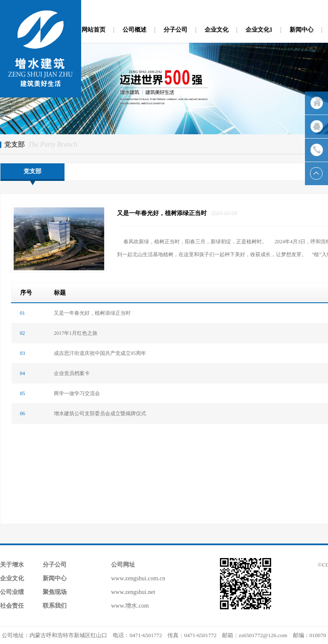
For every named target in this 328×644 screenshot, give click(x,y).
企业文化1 (259, 30)
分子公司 (176, 30)
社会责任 (12, 606)
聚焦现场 (55, 592)
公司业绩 (12, 592)
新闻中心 (302, 30)
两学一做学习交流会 (77, 393)
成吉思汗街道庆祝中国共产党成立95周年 (100, 353)
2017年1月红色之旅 (76, 333)
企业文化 (217, 30)
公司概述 (135, 30)
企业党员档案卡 (72, 373)
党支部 (32, 171)
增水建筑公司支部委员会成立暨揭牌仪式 (100, 414)
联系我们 (55, 606)
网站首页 (94, 30)
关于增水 (12, 565)
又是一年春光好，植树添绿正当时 (92, 313)
